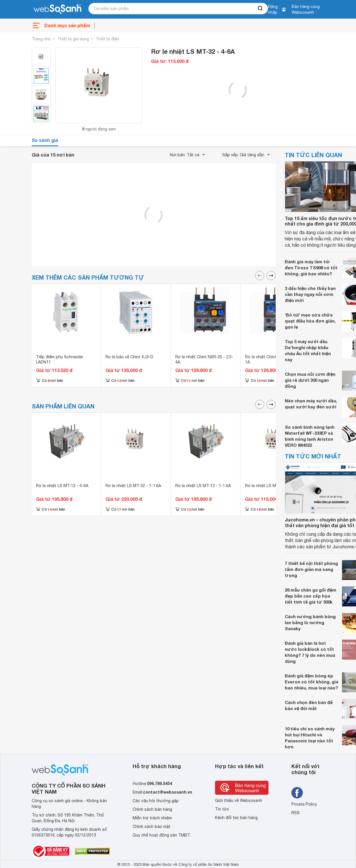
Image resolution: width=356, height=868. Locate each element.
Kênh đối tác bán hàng (236, 818)
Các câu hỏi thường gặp (156, 801)
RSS (296, 813)
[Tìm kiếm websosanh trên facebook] (297, 793)
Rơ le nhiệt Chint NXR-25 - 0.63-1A (275, 359)
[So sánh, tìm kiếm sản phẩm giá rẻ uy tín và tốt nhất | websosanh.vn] (57, 9)
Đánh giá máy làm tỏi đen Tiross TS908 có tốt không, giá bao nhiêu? (311, 268)
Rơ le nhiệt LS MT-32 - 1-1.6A (133, 486)
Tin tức (222, 809)
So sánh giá (45, 140)
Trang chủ (41, 39)
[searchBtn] (260, 9)
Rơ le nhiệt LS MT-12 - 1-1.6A (203, 486)
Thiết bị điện (107, 39)
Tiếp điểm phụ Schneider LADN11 (60, 359)
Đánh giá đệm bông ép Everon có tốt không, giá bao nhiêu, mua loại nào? (312, 682)
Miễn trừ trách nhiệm (152, 818)
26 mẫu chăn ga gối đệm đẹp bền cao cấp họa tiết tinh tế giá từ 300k (311, 596)
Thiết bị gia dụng (73, 39)
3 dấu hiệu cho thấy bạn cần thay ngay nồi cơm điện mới (310, 294)
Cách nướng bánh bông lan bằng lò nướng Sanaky (310, 622)
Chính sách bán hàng (152, 809)
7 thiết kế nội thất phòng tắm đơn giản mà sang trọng (311, 569)
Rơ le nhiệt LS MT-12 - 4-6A (62, 486)
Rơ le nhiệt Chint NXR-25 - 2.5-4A (204, 359)
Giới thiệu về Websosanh (239, 800)
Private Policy (304, 804)
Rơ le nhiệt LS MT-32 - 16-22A (274, 486)
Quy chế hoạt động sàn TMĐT (161, 835)
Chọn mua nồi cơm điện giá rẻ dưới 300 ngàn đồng (310, 380)
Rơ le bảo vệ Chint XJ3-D (129, 357)
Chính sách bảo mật (152, 827)
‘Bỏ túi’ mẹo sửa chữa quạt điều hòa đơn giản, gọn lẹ (310, 321)
